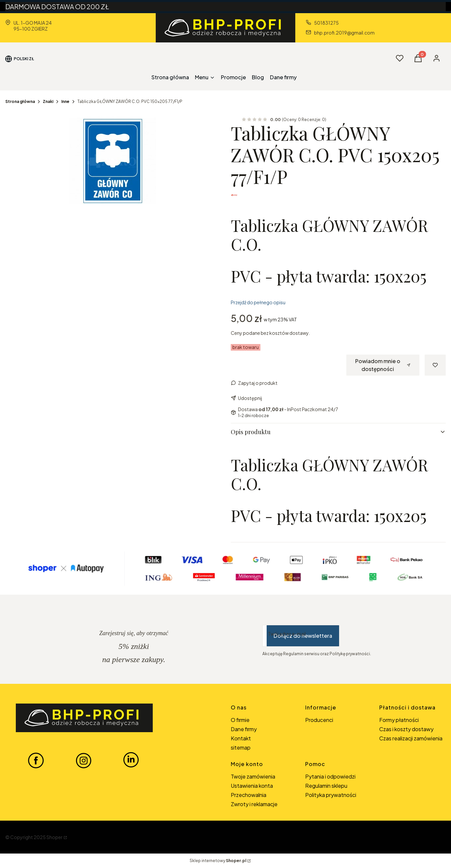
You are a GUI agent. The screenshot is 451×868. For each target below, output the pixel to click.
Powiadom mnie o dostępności (383, 365)
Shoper (54, 837)
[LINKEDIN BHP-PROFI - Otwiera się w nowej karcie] (131, 760)
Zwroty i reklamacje (254, 804)
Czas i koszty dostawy (406, 729)
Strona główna (20, 101)
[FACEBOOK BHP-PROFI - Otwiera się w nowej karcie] (36, 760)
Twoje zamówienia (253, 776)
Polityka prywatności (331, 795)
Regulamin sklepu (326, 786)
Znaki (48, 101)
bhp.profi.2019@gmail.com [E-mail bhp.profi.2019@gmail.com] (344, 33)
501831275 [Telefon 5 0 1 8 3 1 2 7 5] (326, 23)
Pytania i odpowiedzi (330, 776)
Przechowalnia (249, 795)
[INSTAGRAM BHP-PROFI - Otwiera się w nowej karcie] (84, 760)
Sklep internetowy (218, 861)
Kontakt (241, 738)
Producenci (319, 720)
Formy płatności (399, 720)
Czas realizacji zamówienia (411, 738)
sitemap (241, 747)
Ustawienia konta (252, 786)
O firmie (240, 720)
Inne (65, 101)
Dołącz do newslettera (303, 636)
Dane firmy (244, 729)
